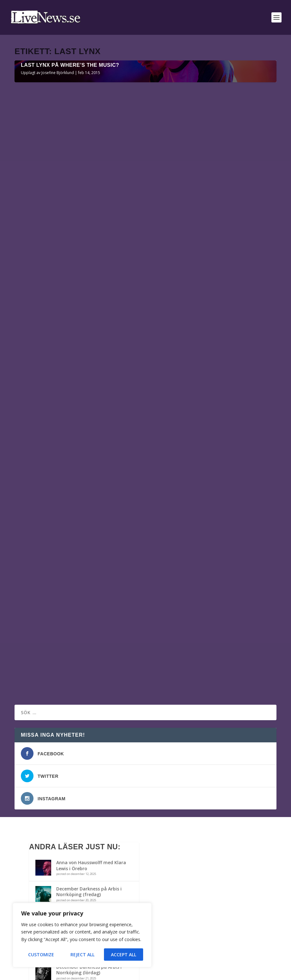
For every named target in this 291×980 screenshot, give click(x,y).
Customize (41, 955)
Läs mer (33, 359)
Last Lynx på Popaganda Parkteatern (78, 473)
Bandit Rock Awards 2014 (84, 779)
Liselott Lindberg (41, 482)
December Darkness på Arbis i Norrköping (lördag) (89, 807)
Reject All (82, 955)
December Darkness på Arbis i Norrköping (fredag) (89, 729)
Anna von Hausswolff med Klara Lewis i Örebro (91, 703)
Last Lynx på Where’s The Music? (70, 197)
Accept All (124, 955)
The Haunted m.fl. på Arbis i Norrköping (87, 755)
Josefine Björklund (58, 205)
